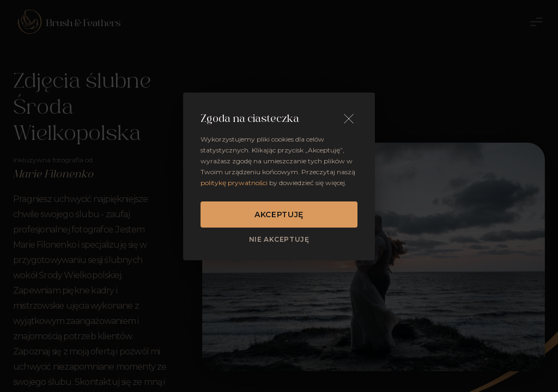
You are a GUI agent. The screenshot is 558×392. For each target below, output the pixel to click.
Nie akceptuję (279, 239)
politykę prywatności (234, 183)
